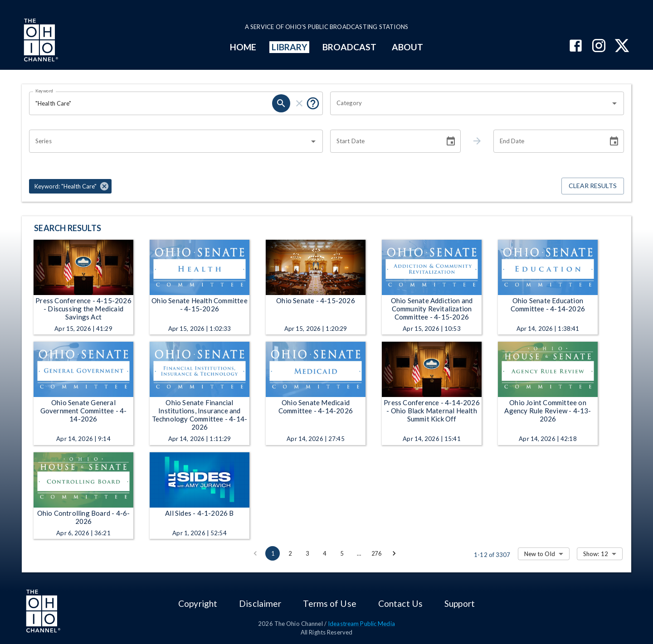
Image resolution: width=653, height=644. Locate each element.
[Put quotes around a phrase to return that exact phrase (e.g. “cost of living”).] (313, 103)
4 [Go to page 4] (324, 553)
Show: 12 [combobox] (596, 554)
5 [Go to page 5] (341, 553)
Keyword (44, 91)
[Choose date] (451, 141)
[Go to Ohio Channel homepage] (40, 41)
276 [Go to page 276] (376, 553)
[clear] (299, 103)
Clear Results (593, 186)
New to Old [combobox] (540, 554)
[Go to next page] (394, 553)
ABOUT (407, 47)
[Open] (614, 103)
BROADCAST (350, 47)
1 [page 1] (273, 553)
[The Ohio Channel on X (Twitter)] (622, 46)
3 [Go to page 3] (307, 553)
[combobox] (470, 103)
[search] (281, 103)
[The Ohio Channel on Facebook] (576, 46)
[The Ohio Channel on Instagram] (599, 46)
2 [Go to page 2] (290, 553)
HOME (243, 47)
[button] (70, 186)
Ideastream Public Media (361, 624)
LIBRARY (290, 47)
